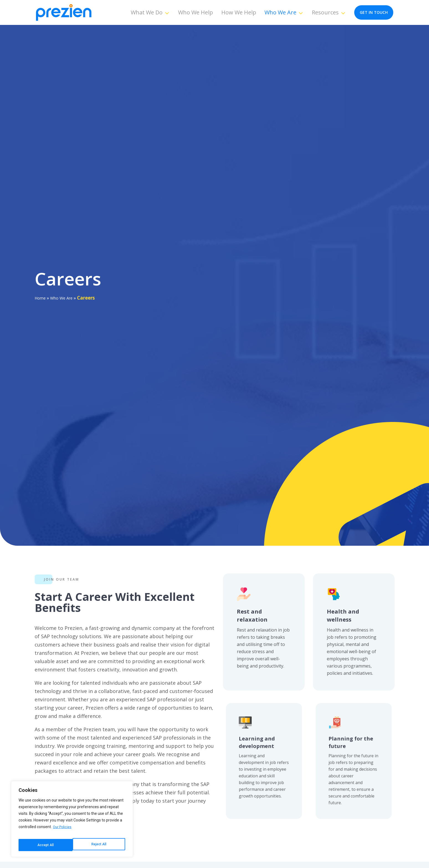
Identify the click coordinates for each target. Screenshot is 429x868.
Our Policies (63, 831)
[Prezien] (64, 13)
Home (41, 298)
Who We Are (284, 12)
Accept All (99, 845)
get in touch (374, 12)
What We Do (150, 12)
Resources (329, 12)
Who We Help (196, 12)
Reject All (44, 845)
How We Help (239, 12)
